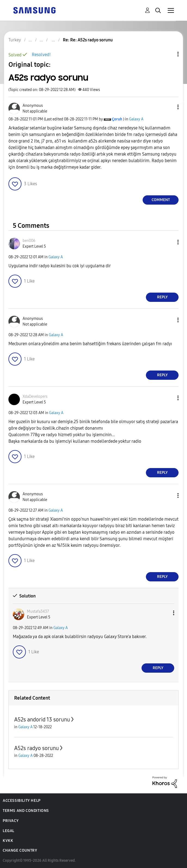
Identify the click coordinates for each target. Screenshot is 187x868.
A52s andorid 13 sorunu (42, 720)
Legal (9, 831)
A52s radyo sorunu (36, 748)
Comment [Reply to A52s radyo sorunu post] (161, 200)
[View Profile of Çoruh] (117, 119)
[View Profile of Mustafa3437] (38, 611)
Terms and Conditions (26, 811)
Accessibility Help (22, 801)
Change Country (20, 850)
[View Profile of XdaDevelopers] (35, 397)
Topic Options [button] (169, 54)
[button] (169, 107)
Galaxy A (136, 119)
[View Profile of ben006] (29, 241)
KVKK (8, 841)
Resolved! (41, 55)
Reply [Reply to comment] (162, 297)
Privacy (11, 821)
